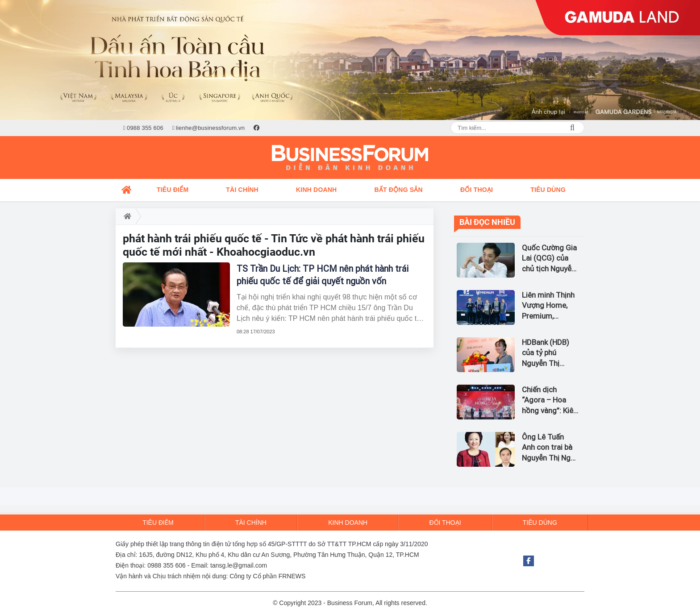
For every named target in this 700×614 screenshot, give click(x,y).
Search (572, 128)
